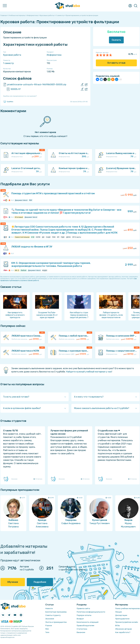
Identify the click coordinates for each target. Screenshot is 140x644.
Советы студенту (53, 615)
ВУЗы (118, 626)
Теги (47, 632)
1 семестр (8, 63)
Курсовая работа (12, 55)
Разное (49, 626)
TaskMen (8, 102)
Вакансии (81, 632)
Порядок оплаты (84, 615)
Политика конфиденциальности (91, 612)
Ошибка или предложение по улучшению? (20, 96)
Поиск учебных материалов (127, 608)
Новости (49, 608)
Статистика (82, 629)
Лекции (119, 612)
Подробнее (40, 582)
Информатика (54, 55)
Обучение (13, 582)
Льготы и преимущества (56, 622)
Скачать (116, 40)
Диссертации (121, 615)
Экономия (50, 619)
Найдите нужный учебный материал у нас (89, 372)
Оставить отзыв (116, 63)
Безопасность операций (88, 622)
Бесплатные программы (56, 612)
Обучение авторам (124, 629)
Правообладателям (85, 626)
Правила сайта (83, 608)
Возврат (80, 619)
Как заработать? (123, 632)
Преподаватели (122, 619)
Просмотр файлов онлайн (127, 622)
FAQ (47, 629)
